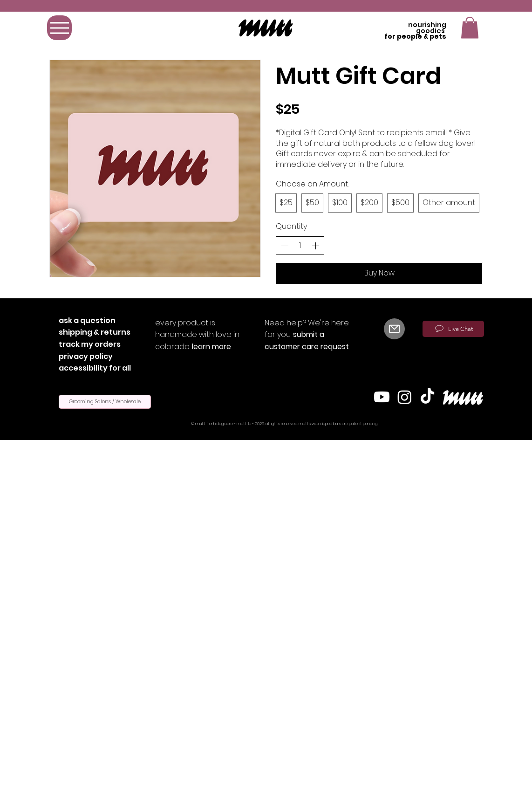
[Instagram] (405, 397)
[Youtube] (382, 397)
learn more (211, 347)
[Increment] (315, 246)
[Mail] (394, 329)
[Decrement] (285, 246)
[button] (470, 28)
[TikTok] (427, 397)
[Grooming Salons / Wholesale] (105, 402)
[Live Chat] (453, 329)
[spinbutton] (300, 246)
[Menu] (59, 28)
